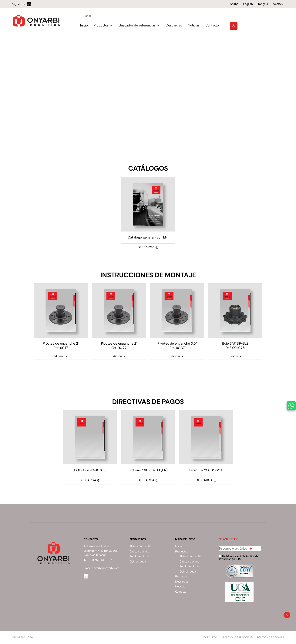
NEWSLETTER (228, 539)
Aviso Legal (211, 637)
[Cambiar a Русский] (277, 4)
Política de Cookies (270, 637)
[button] (251, 549)
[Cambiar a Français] (262, 4)
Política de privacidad (238, 637)
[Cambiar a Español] (234, 4)
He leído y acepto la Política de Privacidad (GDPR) (239, 558)
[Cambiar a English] (248, 4)
